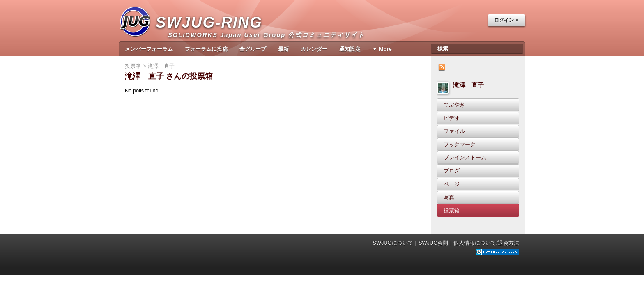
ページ (452, 184)
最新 (283, 49)
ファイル (454, 131)
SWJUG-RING (212, 31)
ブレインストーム (465, 157)
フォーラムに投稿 (206, 49)
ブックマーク (460, 144)
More (385, 49)
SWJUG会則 (433, 243)
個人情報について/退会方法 (486, 243)
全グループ (253, 49)
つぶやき (454, 104)
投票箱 (452, 210)
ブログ (452, 171)
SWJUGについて (393, 243)
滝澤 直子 (468, 85)
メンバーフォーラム (149, 49)
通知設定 (350, 49)
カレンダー (314, 49)
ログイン (504, 20)
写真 (449, 197)
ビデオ (452, 118)
